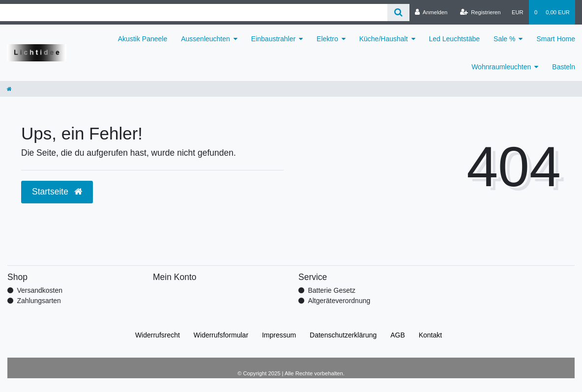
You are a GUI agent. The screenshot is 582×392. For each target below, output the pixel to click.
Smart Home (556, 39)
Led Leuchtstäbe (455, 39)
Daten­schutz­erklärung (343, 335)
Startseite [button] (57, 192)
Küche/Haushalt (384, 39)
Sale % (504, 39)
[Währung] (518, 12)
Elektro (327, 39)
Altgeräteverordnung (339, 301)
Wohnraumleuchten (501, 67)
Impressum (279, 335)
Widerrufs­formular (221, 335)
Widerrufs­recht (158, 335)
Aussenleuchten (205, 39)
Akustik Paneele (143, 39)
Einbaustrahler (273, 39)
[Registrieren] (480, 12)
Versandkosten (40, 290)
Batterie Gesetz (332, 290)
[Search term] (194, 13)
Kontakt (430, 335)
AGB (398, 335)
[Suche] (398, 13)
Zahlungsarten (39, 301)
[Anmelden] (431, 12)
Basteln (564, 67)
